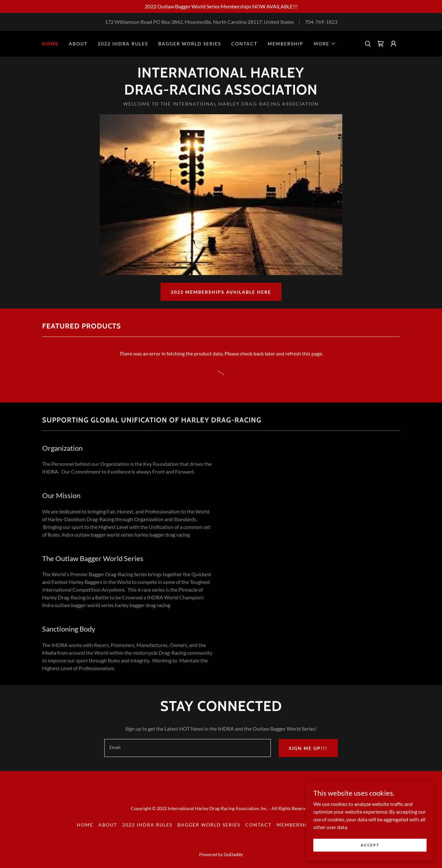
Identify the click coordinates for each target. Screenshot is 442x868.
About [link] (78, 44)
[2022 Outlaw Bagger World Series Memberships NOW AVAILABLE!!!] (221, 6)
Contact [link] (244, 44)
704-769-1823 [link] (321, 22)
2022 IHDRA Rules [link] (123, 44)
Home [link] (50, 44)
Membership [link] (285, 44)
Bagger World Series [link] (190, 44)
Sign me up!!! (308, 748)
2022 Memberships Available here (221, 292)
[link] (381, 44)
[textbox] (187, 748)
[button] (325, 44)
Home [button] (85, 825)
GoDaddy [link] (233, 854)
